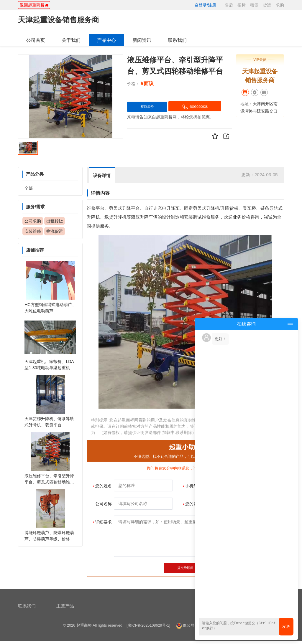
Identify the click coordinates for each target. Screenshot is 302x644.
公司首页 (36, 40)
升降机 (213, 208)
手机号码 (192, 486)
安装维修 (33, 231)
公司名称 (104, 504)
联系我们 (177, 40)
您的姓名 (102, 486)
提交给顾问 (185, 569)
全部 (29, 188)
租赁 (254, 5)
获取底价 (152, 107)
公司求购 (33, 221)
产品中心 (106, 40)
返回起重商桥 (34, 5)
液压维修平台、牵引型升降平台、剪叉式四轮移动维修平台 (49, 482)
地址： (247, 104)
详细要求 (102, 523)
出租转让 (55, 221)
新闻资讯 (142, 40)
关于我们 (71, 40)
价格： (133, 84)
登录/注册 (205, 5)
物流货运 (55, 231)
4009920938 (159, 121)
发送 (286, 626)
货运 (267, 5)
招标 (242, 5)
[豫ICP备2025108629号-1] (148, 629)
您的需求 (192, 504)
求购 (280, 5)
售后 (229, 5)
